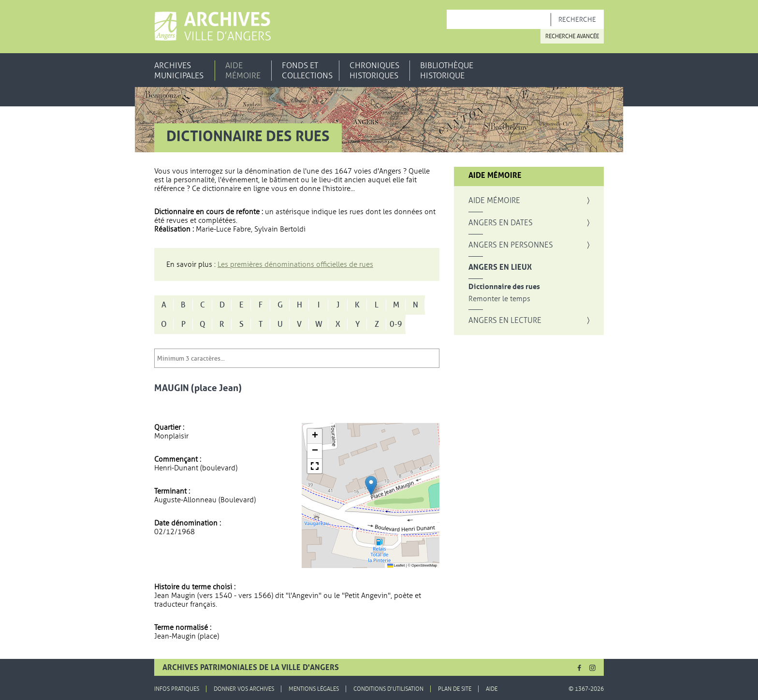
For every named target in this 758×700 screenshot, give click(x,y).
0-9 (396, 324)
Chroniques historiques (374, 71)
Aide (492, 689)
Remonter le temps (499, 299)
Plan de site (455, 689)
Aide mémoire (243, 71)
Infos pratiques (177, 689)
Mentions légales (314, 689)
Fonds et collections (307, 71)
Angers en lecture (505, 321)
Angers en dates (501, 223)
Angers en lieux (500, 267)
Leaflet (396, 565)
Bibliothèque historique (447, 71)
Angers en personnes (511, 245)
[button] (371, 486)
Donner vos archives (244, 689)
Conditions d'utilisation (388, 689)
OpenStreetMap (424, 565)
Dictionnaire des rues (504, 287)
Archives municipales (179, 71)
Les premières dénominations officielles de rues (295, 264)
